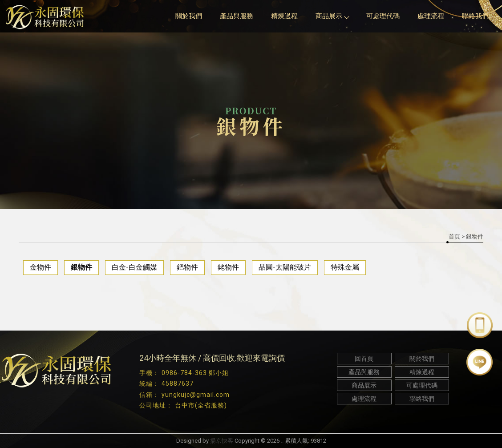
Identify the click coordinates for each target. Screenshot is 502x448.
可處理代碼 (383, 16)
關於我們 (189, 16)
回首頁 (364, 359)
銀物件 (81, 267)
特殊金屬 (345, 267)
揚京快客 (222, 441)
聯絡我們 (475, 16)
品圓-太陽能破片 (285, 267)
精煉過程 (284, 16)
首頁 (454, 236)
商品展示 (332, 16)
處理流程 (431, 16)
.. (282, 441)
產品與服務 (237, 16)
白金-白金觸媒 (134, 267)
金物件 (40, 267)
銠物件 (228, 267)
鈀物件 (187, 267)
